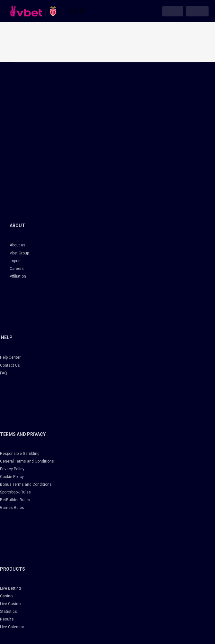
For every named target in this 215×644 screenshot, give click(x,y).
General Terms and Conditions (27, 461)
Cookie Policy (12, 477)
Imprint (16, 261)
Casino (6, 596)
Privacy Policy (12, 469)
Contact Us (10, 365)
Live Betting (10, 588)
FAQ (4, 373)
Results (7, 619)
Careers (17, 269)
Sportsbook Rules (15, 492)
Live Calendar (12, 627)
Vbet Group (19, 253)
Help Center (10, 357)
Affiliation (18, 276)
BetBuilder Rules (15, 500)
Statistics (9, 612)
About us (18, 245)
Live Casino (10, 604)
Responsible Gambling (20, 454)
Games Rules (12, 508)
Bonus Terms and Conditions (26, 484)
